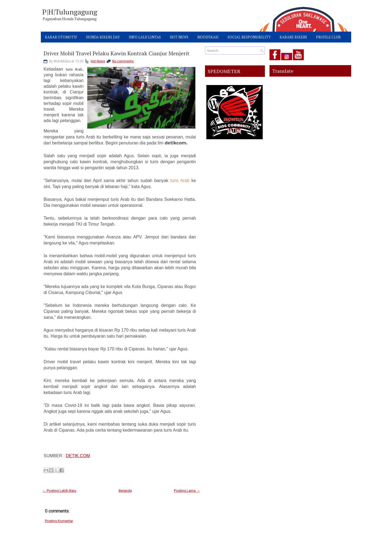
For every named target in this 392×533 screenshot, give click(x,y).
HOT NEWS (179, 37)
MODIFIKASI (208, 37)
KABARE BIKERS (293, 37)
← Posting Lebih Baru (59, 491)
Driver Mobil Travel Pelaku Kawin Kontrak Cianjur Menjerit (117, 53)
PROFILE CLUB (328, 37)
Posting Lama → (187, 491)
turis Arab (180, 181)
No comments (123, 61)
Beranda (125, 491)
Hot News (98, 61)
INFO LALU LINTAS (145, 37)
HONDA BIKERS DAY (103, 37)
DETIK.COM (78, 456)
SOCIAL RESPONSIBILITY (249, 37)
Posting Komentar (59, 521)
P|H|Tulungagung (70, 12)
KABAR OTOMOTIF (61, 37)
